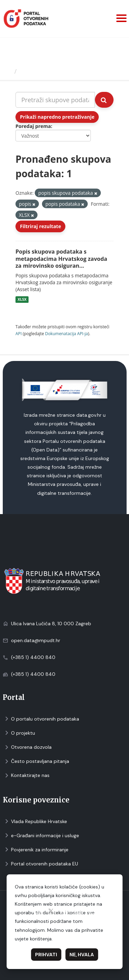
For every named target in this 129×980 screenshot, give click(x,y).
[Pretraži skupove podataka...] (55, 100)
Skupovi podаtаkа (48, 71)
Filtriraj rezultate (40, 226)
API (19, 333)
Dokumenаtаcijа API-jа (67, 333)
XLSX (22, 299)
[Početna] (8, 71)
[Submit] (104, 100)
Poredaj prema (33, 126)
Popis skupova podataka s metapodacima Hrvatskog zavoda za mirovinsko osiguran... (61, 259)
